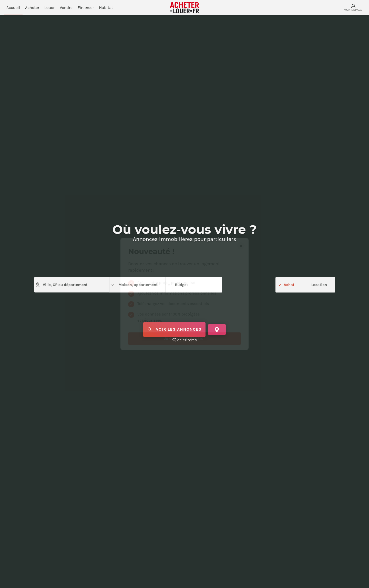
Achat (289, 285)
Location (319, 285)
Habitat (106, 8)
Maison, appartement (134, 285)
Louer (49, 8)
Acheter (32, 8)
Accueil (13, 8)
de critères (185, 340)
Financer (86, 8)
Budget (177, 285)
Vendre (66, 8)
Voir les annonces (174, 330)
